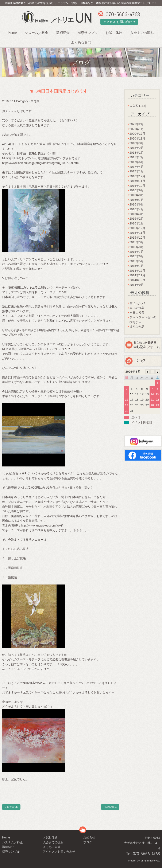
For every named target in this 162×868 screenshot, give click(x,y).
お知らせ (89, 837)
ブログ (88, 842)
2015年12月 (137, 228)
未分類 (35, 101)
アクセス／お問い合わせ (59, 852)
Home (13, 33)
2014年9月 (137, 285)
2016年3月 (137, 214)
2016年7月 (137, 200)
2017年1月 (137, 171)
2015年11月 (137, 233)
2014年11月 (137, 275)
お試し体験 (114, 33)
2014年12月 (137, 271)
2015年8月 (137, 247)
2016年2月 (137, 219)
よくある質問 (81, 42)
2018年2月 (137, 148)
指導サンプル (88, 33)
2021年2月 (137, 124)
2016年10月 (137, 186)
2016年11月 (137, 181)
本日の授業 (137, 308)
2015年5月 (137, 261)
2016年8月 (137, 195)
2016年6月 (137, 204)
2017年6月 (137, 162)
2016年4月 (137, 209)
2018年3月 (137, 143)
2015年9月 (137, 242)
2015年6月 (137, 256)
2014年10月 (137, 280)
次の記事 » (110, 807)
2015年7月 (137, 252)
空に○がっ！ (138, 303)
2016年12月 (137, 176)
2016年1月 (137, 223)
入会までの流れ (142, 33)
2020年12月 (137, 134)
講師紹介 (63, 33)
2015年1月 (137, 266)
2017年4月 (137, 167)
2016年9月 (137, 190)
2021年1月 (137, 129)
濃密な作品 (137, 327)
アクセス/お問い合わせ (119, 22)
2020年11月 (137, 138)
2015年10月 (137, 238)
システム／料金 (36, 33)
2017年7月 (137, 157)
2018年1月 (137, 153)
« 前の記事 (11, 807)
